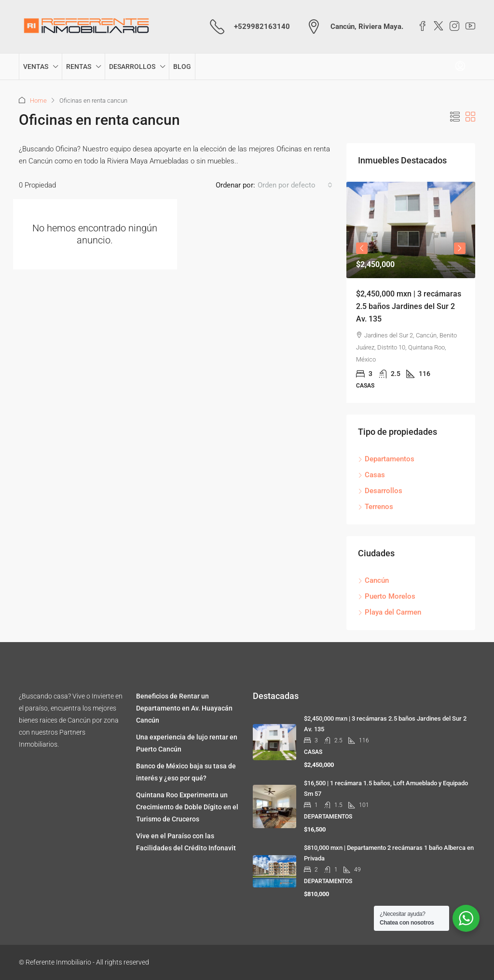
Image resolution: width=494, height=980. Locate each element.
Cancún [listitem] (373, 580)
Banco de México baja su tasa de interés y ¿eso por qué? (186, 772)
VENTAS (36, 67)
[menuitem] (460, 67)
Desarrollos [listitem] (380, 491)
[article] (411, 292)
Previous (362, 248)
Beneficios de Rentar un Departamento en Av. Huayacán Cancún (184, 708)
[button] (455, 117)
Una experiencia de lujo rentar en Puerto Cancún (187, 743)
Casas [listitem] (371, 475)
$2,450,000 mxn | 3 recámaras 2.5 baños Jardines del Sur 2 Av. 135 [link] (409, 306)
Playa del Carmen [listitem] (390, 612)
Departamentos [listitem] (386, 459)
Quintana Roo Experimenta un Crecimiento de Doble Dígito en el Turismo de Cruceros (187, 807)
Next (460, 248)
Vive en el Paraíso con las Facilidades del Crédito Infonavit (186, 842)
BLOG (182, 67)
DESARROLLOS (132, 67)
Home (38, 101)
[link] (411, 230)
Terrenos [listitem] (376, 507)
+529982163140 (262, 27)
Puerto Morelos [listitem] (387, 596)
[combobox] (295, 185)
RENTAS (79, 67)
